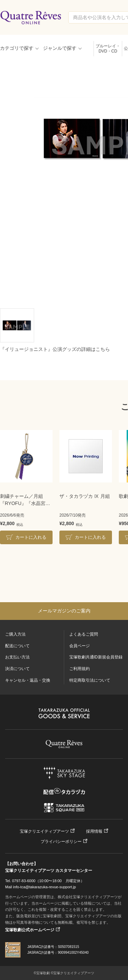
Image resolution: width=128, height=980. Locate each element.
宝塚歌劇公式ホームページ (30, 930)
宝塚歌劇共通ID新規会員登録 (96, 657)
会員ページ (80, 646)
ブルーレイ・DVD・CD (108, 49)
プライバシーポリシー (61, 842)
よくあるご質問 (84, 634)
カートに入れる (31, 537)
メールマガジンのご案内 (64, 611)
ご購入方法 (15, 634)
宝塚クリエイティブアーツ (44, 831)
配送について (17, 646)
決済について (17, 669)
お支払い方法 (17, 657)
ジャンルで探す (60, 48)
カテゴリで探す (17, 48)
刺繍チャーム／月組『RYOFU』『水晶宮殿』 (23, 500)
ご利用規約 (80, 669)
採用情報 (94, 831)
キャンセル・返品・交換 (28, 680)
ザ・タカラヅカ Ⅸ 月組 (85, 496)
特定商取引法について (90, 680)
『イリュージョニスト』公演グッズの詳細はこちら (55, 349)
